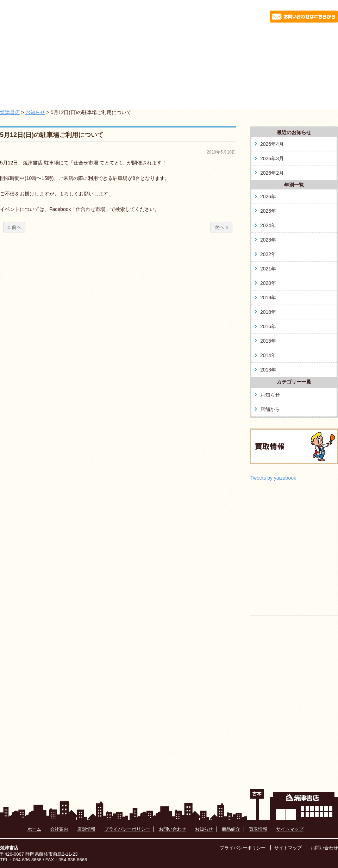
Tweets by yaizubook (273, 478)
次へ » (221, 227)
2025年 (268, 211)
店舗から (270, 409)
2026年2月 (272, 173)
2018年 (268, 312)
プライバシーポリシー (127, 829)
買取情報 (288, 37)
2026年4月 (272, 144)
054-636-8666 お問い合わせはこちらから (262, 15)
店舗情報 (86, 829)
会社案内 (143, 37)
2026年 (268, 196)
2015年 (268, 341)
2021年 (268, 269)
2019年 (268, 298)
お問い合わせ (173, 829)
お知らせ (94, 37)
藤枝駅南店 (240, 37)
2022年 (268, 254)
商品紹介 (191, 37)
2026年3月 (272, 158)
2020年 (268, 283)
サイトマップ (290, 829)
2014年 (268, 355)
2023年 (268, 240)
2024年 (268, 225)
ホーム (46, 37)
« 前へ (14, 227)
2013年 (268, 370)
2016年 (268, 326)
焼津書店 (10, 112)
